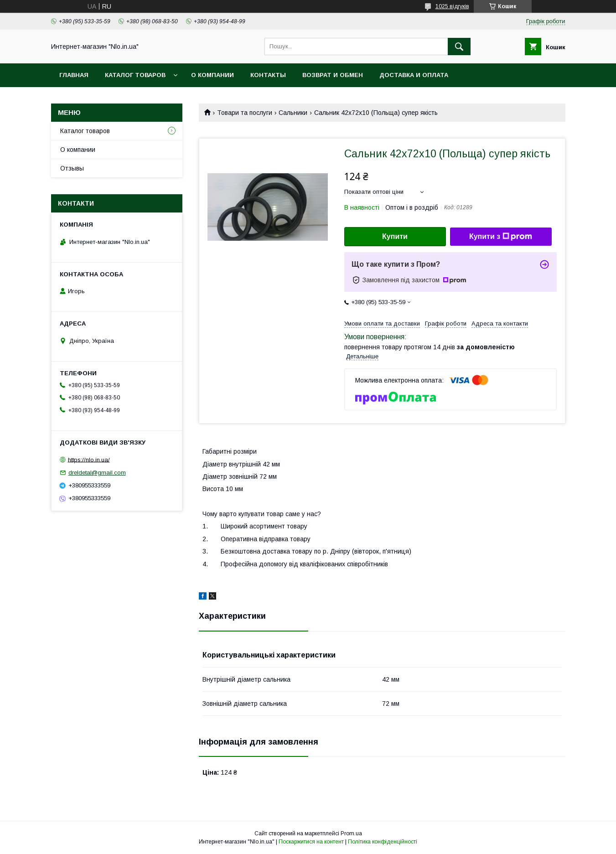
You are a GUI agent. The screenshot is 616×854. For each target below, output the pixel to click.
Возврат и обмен (333, 75)
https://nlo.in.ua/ (89, 459)
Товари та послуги (245, 113)
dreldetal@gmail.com (97, 473)
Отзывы (72, 168)
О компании (212, 75)
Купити (395, 236)
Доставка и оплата (414, 75)
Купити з (501, 237)
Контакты (268, 75)
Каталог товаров (135, 75)
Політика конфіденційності (383, 842)
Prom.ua (351, 833)
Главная (74, 75)
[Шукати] (459, 47)
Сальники (293, 113)
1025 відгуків (452, 6)
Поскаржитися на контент (311, 842)
